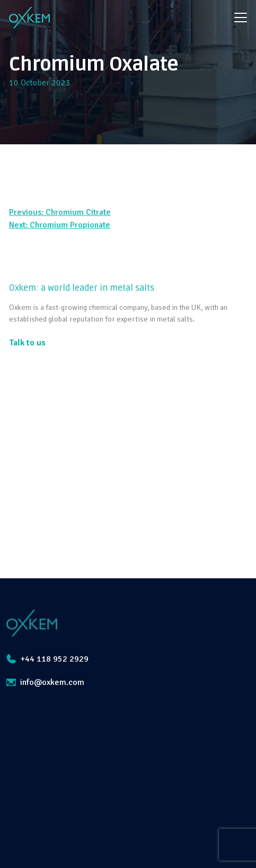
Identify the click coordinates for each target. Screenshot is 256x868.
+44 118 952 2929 (47, 659)
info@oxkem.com (45, 682)
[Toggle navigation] (241, 18)
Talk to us (27, 343)
